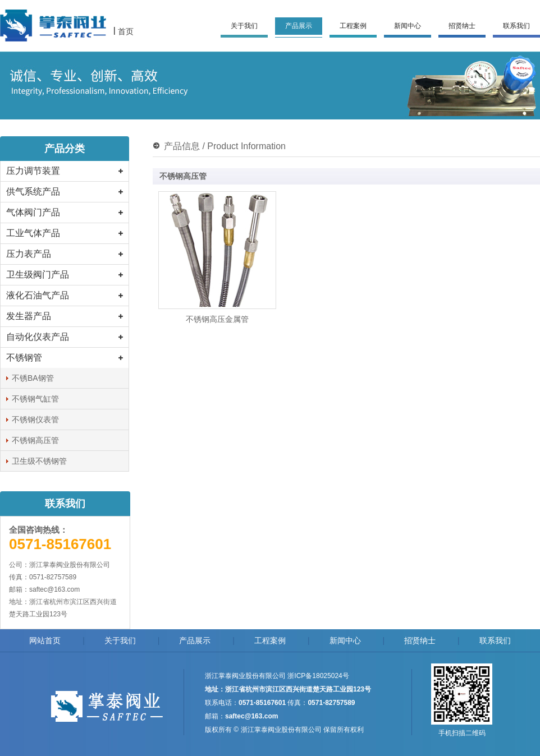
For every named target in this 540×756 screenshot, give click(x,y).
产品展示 (299, 26)
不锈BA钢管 (33, 378)
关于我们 (244, 26)
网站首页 (45, 640)
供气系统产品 (33, 192)
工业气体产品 (33, 233)
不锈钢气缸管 (35, 399)
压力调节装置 (33, 171)
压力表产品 (29, 254)
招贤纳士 (462, 26)
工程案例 (353, 26)
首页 (126, 31)
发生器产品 (29, 316)
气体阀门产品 (33, 212)
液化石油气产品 (38, 295)
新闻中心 (408, 26)
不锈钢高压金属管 (217, 319)
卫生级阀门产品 (38, 275)
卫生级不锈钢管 (39, 461)
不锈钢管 (24, 358)
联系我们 (516, 26)
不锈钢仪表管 (35, 420)
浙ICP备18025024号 (318, 676)
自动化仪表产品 (38, 337)
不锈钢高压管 (35, 440)
